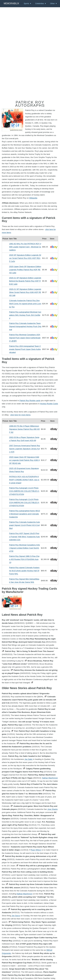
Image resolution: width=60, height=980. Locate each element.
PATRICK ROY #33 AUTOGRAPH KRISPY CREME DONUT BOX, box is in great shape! (24, 480)
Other (53, 3)
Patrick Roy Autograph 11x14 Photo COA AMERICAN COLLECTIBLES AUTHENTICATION (24, 491)
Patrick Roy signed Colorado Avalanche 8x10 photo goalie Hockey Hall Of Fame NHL (24, 571)
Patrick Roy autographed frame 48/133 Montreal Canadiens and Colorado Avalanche (25, 514)
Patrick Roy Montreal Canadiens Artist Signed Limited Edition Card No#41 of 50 (24, 548)
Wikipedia (33, 198)
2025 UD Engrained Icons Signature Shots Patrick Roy (24, 470)
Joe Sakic (29, 759)
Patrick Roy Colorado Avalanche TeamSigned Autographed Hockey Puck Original (25, 326)
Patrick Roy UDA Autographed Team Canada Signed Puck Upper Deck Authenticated (25, 349)
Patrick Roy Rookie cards (30, 401)
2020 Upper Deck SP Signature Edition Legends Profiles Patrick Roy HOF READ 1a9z (25, 270)
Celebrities (40, 3)
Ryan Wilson (36, 850)
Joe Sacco (16, 916)
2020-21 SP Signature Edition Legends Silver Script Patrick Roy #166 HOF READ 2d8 (25, 292)
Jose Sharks (53, 809)
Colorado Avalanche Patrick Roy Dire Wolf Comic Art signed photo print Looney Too (25, 304)
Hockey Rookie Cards (49, 404)
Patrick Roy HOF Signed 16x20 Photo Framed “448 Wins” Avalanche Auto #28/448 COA (24, 537)
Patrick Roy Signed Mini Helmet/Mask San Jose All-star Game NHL (24, 581)
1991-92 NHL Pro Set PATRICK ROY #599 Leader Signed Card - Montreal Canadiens (25, 247)
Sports (26, 3)
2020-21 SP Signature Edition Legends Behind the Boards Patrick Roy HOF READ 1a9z (25, 281)
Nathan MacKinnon (50, 778)
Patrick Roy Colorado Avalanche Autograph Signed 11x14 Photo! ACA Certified (25, 525)
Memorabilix (11, 3)
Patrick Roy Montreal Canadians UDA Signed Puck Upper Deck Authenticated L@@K (25, 338)
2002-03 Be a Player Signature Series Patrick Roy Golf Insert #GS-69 (24, 439)
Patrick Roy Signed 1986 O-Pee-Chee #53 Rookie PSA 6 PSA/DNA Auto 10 (24, 559)
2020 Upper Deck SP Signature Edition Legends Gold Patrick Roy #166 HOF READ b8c (24, 460)
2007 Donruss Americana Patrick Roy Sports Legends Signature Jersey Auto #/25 (25, 449)
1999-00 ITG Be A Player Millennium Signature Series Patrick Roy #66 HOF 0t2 (24, 429)
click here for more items (20, 415)
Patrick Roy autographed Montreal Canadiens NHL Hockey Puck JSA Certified (25, 315)
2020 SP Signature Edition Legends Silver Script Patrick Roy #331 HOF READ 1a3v (25, 258)
